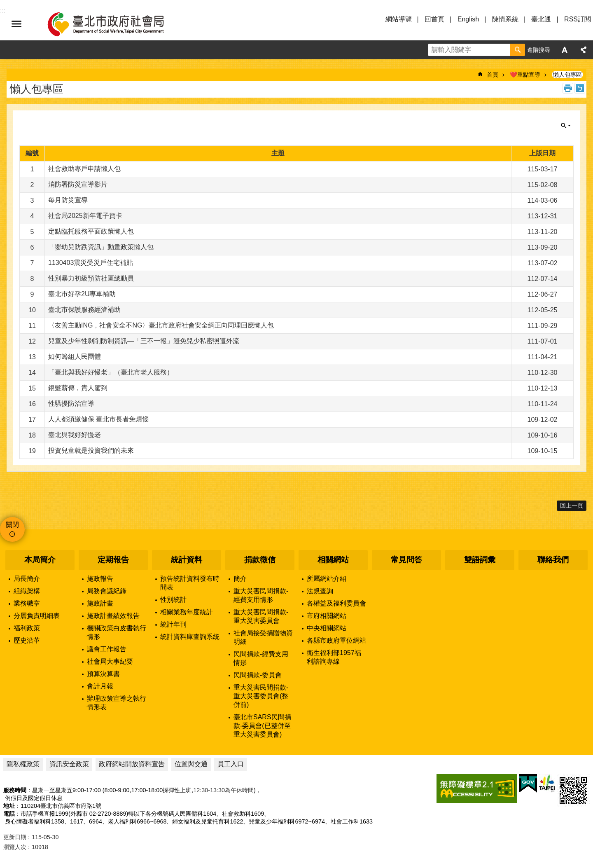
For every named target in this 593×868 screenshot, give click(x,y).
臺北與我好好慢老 (75, 435)
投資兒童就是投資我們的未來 (91, 450)
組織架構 (27, 591)
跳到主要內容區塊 (4, 4)
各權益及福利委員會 (336, 603)
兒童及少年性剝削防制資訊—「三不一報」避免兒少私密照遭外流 (144, 341)
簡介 (240, 579)
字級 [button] (565, 50)
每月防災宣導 (68, 200)
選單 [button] (16, 24)
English (468, 19)
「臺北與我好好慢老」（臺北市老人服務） (111, 372)
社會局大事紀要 (110, 661)
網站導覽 (399, 19)
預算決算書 (103, 674)
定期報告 (113, 560)
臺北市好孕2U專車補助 (82, 294)
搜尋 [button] (518, 50)
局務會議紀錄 (107, 591)
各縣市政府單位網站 (336, 640)
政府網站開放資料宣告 (132, 764)
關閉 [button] (566, 126)
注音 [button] (580, 88)
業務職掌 (27, 603)
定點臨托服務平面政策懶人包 (91, 231)
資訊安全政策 (69, 764)
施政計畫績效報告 (113, 616)
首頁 (493, 75)
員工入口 (231, 764)
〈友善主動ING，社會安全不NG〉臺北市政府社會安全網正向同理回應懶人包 (161, 325)
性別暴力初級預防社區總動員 (91, 278)
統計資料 (187, 560)
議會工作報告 (107, 649)
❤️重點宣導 (525, 75)
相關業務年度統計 (187, 612)
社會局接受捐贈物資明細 (263, 637)
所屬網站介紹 (327, 579)
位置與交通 (191, 764)
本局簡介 (40, 560)
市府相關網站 (327, 616)
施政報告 (100, 579)
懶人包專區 (567, 75)
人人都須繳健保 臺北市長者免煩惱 (98, 419)
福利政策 (27, 628)
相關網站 (333, 560)
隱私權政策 (23, 764)
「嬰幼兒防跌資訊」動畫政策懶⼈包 (101, 247)
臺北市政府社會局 (115, 24)
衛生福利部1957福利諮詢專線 (334, 657)
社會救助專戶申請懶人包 (84, 169)
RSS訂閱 (578, 19)
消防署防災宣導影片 (78, 184)
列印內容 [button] (568, 88)
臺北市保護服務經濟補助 (84, 310)
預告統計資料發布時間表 (190, 583)
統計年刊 (173, 624)
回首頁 (434, 19)
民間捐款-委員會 (258, 675)
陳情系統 (505, 19)
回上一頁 (572, 505)
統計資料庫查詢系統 (190, 637)
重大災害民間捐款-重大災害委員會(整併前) (261, 696)
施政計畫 (100, 603)
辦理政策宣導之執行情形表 (117, 703)
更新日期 (15, 837)
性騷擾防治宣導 (71, 404)
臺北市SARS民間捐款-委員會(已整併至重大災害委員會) (262, 726)
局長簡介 (27, 579)
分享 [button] (584, 50)
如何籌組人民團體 (75, 357)
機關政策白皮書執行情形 (117, 632)
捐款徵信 (260, 560)
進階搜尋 (539, 50)
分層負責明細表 (37, 616)
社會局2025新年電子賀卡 (85, 216)
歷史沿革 (27, 640)
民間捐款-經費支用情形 (261, 658)
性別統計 (173, 600)
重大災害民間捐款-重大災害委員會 (261, 616)
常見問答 (406, 560)
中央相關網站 (327, 628)
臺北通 (541, 19)
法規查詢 (320, 591)
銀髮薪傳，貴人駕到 (78, 388)
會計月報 (100, 686)
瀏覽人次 (15, 847)
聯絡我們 (553, 560)
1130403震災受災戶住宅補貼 (91, 263)
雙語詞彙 (480, 560)
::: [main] (9, 66)
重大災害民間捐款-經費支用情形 (261, 595)
